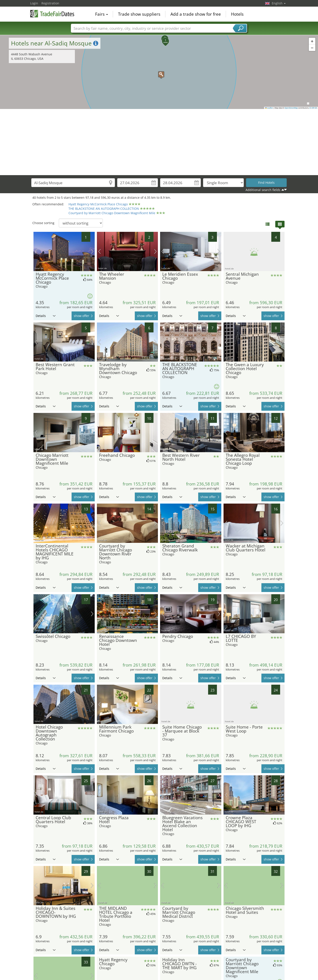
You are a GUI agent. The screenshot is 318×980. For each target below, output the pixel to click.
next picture (92, 251)
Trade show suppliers (139, 14)
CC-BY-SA (313, 108)
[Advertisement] (159, 142)
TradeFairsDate (52, 14)
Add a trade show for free (196, 14)
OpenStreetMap (291, 108)
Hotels (237, 14)
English (279, 3)
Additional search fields (263, 190)
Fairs (102, 14)
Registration (50, 3)
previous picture (36, 251)
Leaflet (269, 108)
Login (34, 3)
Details (46, 316)
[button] (159, 72)
